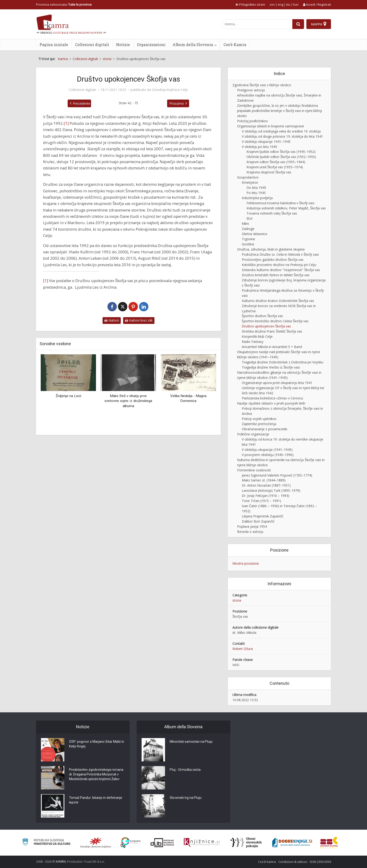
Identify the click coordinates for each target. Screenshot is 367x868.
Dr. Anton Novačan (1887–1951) (266, 485)
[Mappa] (319, 24)
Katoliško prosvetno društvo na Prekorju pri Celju (279, 265)
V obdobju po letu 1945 (259, 147)
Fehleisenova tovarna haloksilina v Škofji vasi (280, 203)
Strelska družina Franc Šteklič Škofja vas (272, 331)
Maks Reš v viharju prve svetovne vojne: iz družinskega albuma (128, 401)
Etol (249, 218)
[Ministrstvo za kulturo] (46, 843)
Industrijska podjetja (257, 198)
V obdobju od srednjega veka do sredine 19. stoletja (281, 131)
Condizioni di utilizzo (293, 862)
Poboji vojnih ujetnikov (259, 419)
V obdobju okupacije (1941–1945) (267, 450)
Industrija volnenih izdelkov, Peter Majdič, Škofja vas (286, 208)
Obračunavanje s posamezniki (264, 429)
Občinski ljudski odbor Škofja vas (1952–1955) (281, 157)
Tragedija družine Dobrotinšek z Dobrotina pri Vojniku (283, 362)
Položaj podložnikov (252, 121)
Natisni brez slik (139, 320)
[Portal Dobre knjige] (292, 843)
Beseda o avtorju (250, 532)
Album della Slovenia (193, 45)
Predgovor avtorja (251, 90)
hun (296, 4)
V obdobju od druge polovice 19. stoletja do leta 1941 (282, 136)
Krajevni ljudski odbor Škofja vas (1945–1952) (281, 152)
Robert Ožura (243, 649)
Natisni (112, 320)
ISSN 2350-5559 (320, 862)
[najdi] (298, 24)
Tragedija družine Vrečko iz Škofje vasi (271, 367)
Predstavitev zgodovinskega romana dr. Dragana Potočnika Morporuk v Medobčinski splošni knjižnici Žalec (96, 774)
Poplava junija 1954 (252, 526)
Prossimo (177, 103)
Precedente (81, 103)
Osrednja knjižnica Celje (170, 90)
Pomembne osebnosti (254, 470)
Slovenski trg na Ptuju (186, 798)
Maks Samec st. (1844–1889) (264, 480)
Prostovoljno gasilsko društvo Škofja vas (273, 260)
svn (272, 4)
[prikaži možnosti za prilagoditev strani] (250, 4)
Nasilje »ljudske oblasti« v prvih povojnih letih (271, 403)
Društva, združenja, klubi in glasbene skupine (271, 249)
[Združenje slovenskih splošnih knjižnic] (202, 843)
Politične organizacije (253, 434)
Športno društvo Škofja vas (262, 316)
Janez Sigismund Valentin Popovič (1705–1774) (277, 475)
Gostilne (248, 244)
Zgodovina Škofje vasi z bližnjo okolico (262, 85)
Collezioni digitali (92, 45)
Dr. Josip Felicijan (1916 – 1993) (266, 496)
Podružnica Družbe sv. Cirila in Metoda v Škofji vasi (280, 254)
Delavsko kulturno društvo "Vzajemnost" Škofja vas (281, 270)
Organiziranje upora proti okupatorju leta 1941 (277, 383)
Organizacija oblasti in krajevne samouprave (271, 126)
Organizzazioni (151, 45)
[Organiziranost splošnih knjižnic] (96, 843)
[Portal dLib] (162, 843)
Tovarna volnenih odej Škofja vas (272, 213)
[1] (66, 123)
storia (237, 600)
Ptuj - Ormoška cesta (185, 770)
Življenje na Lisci (68, 396)
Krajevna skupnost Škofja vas (269, 172)
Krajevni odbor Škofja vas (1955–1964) (276, 162)
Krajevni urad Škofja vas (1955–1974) (275, 167)
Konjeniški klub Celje (257, 336)
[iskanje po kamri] (257, 24)
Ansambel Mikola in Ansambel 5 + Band (272, 347)
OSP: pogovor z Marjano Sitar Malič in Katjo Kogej (97, 744)
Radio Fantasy (253, 342)
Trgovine (248, 239)
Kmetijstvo (250, 182)
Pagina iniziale (54, 45)
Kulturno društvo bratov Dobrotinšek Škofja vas (278, 301)
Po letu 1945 (256, 193)
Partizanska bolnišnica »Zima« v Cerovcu (272, 398)
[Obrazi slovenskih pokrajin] (246, 843)
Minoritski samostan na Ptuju (191, 742)
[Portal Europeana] (130, 843)
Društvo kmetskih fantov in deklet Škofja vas (276, 275)
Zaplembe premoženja (259, 424)
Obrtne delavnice (255, 234)
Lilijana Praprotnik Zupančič (263, 516)
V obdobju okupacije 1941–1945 (266, 142)
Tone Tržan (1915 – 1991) (261, 501)
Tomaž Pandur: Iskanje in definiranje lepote (96, 800)
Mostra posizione (246, 563)
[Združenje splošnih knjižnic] (329, 843)
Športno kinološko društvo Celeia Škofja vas (275, 321)
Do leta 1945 (256, 188)
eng (281, 4)
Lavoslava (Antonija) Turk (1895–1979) (271, 490)
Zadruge (248, 229)
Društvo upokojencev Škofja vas (266, 326)
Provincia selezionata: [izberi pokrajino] (64, 4)
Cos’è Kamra (235, 45)
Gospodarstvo (248, 177)
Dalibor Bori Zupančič (258, 521)
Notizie (123, 45)
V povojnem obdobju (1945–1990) (268, 455)
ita (288, 4)
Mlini (245, 224)
